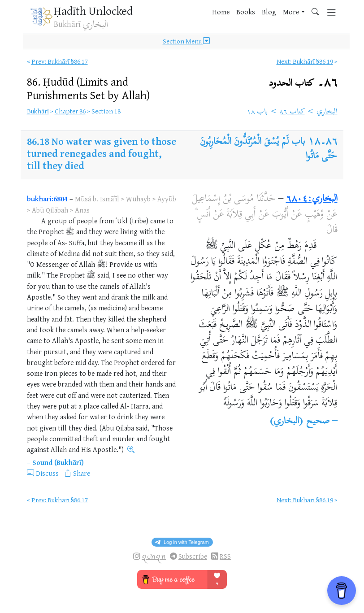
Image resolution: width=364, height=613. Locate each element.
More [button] (291, 12)
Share (82, 473)
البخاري (327, 112)
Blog (269, 12)
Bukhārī (38, 111)
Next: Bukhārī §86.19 (305, 61)
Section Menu (186, 41)
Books (246, 12)
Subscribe (193, 556)
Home (221, 12)
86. (88, 88)
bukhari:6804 (47, 199)
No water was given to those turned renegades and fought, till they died (102, 153)
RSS (225, 556)
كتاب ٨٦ (292, 112)
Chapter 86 (70, 111)
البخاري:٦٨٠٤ (312, 199)
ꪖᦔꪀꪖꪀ (154, 556)
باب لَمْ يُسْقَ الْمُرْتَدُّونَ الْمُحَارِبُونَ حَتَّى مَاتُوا (269, 149)
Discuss (47, 473)
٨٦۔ (303, 83)
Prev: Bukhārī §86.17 (60, 61)
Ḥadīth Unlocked (93, 11)
